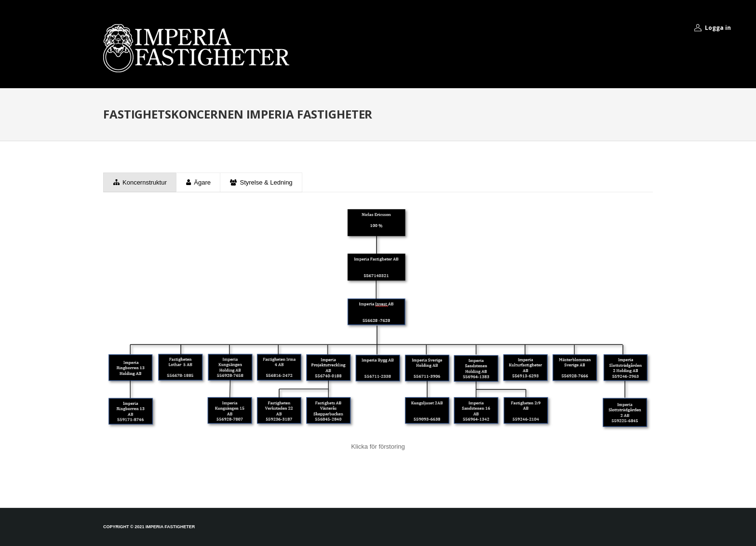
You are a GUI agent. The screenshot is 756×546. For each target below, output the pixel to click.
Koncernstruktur (140, 182)
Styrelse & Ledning (261, 182)
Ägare (198, 182)
